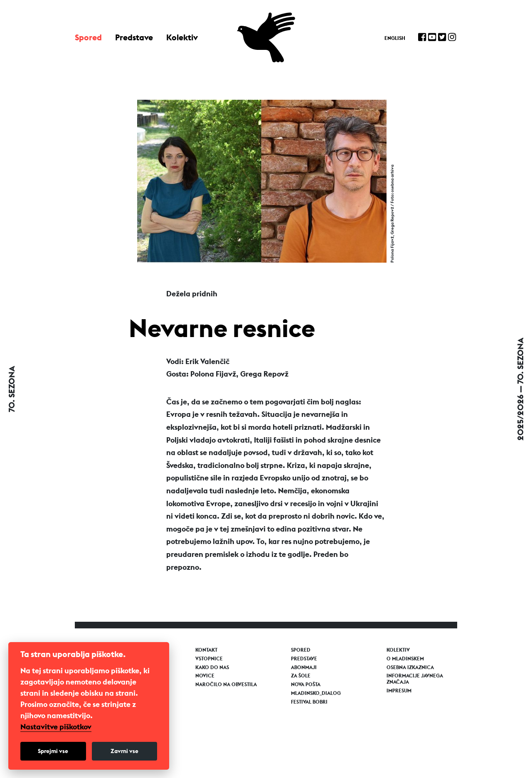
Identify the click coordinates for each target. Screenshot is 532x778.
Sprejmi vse (53, 751)
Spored (88, 37)
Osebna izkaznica (410, 667)
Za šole (301, 676)
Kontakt (206, 650)
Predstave (134, 37)
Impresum (399, 691)
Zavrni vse (124, 751)
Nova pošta (306, 684)
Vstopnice (209, 659)
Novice (205, 676)
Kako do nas (212, 667)
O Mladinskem (405, 659)
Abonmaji (304, 667)
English (395, 38)
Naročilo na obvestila (226, 684)
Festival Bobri (309, 702)
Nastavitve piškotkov (56, 727)
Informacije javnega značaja (415, 679)
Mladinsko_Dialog (316, 693)
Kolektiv (182, 37)
